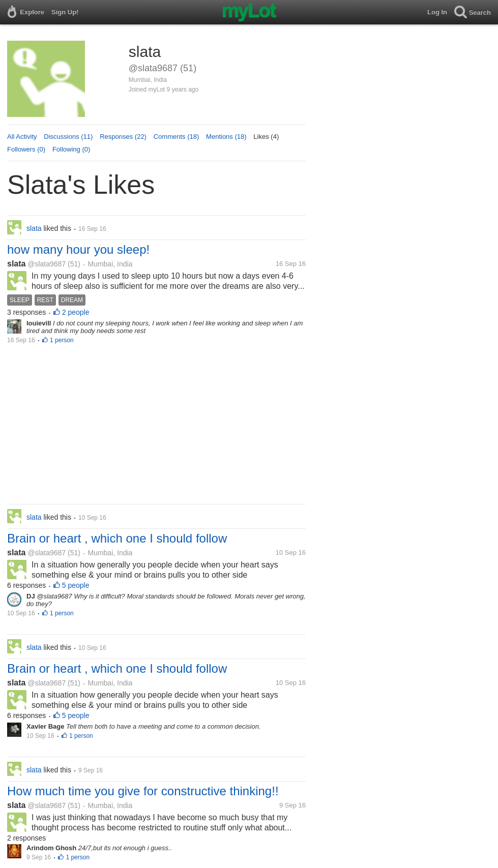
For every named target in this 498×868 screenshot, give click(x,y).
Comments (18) (177, 137)
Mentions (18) (226, 137)
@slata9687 (47, 264)
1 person (62, 340)
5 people (76, 585)
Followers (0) (26, 149)
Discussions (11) (68, 137)
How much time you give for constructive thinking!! (143, 791)
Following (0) (71, 149)
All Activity (22, 137)
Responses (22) (123, 137)
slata (16, 264)
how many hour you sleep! (78, 249)
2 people (76, 312)
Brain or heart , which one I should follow (117, 538)
